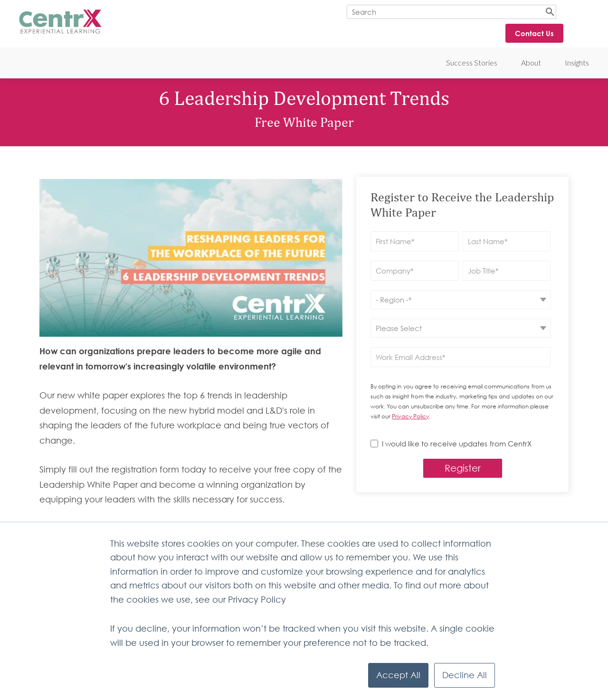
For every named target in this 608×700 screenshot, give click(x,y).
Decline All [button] (465, 675)
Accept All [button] (398, 675)
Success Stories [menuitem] (472, 62)
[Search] (451, 12)
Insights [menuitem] (577, 62)
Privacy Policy (410, 416)
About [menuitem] (531, 62)
